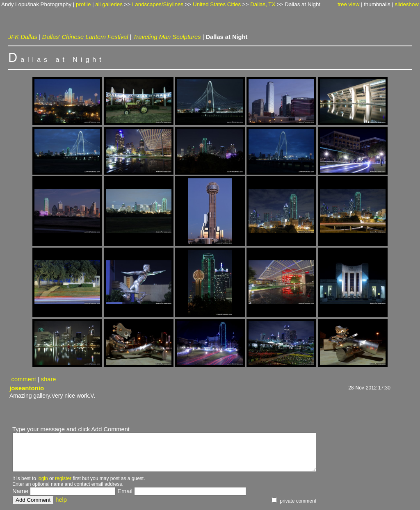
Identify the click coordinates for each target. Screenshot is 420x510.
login (42, 478)
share (49, 379)
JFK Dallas (23, 37)
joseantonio (27, 388)
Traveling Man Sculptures (167, 37)
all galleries (109, 4)
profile (83, 4)
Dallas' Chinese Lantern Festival (85, 37)
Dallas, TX (263, 4)
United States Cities (217, 4)
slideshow (407, 4)
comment (24, 379)
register (63, 478)
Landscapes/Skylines (158, 4)
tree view (348, 4)
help (61, 500)
